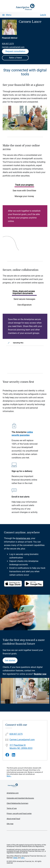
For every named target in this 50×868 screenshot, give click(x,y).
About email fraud (13, 819)
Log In (43, 15)
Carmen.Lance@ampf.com (13, 47)
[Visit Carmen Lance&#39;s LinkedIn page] (14, 755)
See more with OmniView (24, 191)
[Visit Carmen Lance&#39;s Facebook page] (7, 755)
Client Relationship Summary (17, 803)
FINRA (15, 858)
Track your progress (24, 185)
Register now (40, 674)
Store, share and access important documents (24, 292)
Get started (10, 660)
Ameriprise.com (13, 793)
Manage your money (24, 196)
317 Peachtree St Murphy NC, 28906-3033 (21, 747)
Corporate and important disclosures (20, 798)
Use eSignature (24, 305)
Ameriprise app (23, 538)
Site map (10, 824)
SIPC (23, 858)
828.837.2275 (8, 44)
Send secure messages (24, 299)
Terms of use (12, 808)
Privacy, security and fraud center (19, 813)
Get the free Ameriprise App (27, 837)
